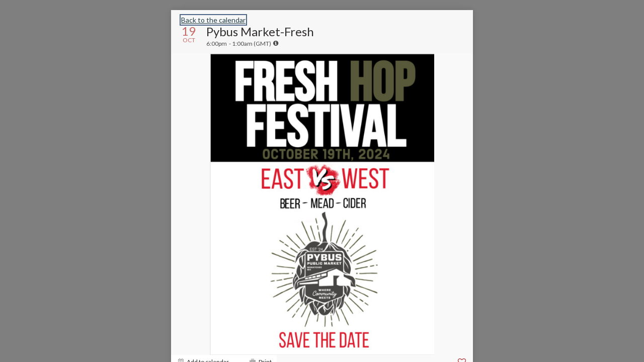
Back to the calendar (213, 20)
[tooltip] (276, 43)
